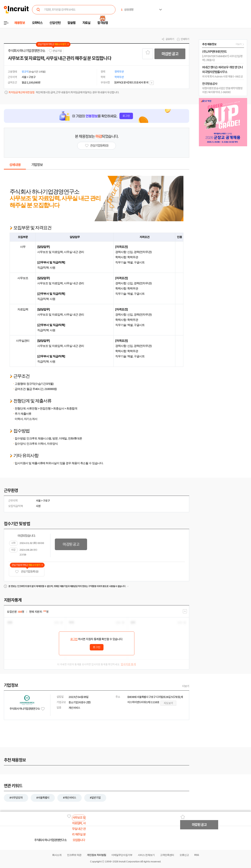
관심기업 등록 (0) (27, 572)
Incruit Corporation (129, 862)
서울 (38, 501)
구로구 (46, 501)
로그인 (74, 639)
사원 (38, 506)
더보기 (186, 686)
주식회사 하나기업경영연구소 (27, 51)
